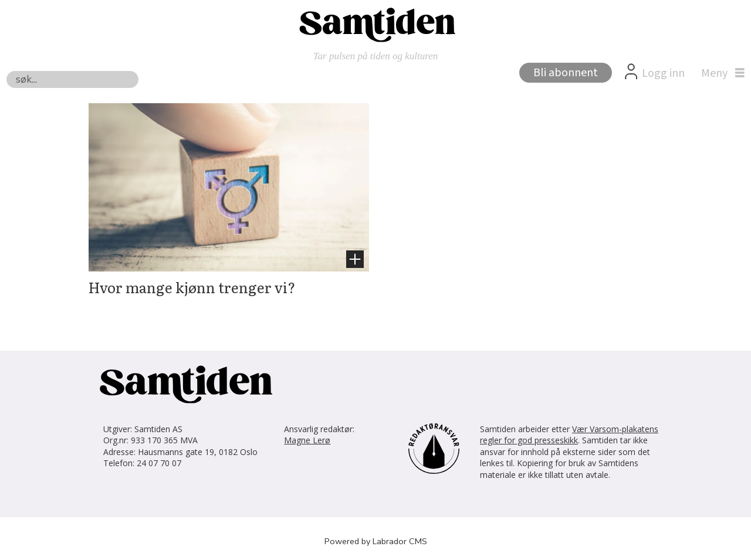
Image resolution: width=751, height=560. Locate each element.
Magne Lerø (307, 440)
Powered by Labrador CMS (376, 541)
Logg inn (663, 73)
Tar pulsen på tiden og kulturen (376, 56)
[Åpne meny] (720, 73)
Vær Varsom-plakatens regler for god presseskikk (569, 435)
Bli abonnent (566, 73)
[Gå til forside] (375, 24)
